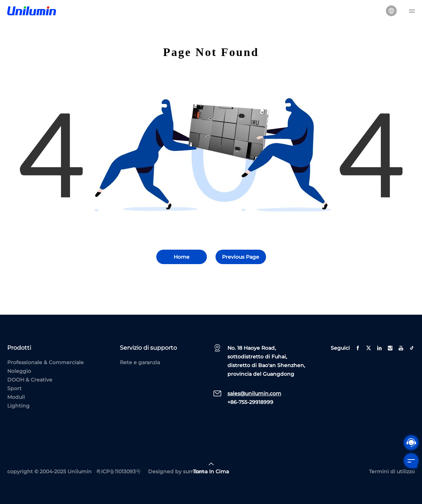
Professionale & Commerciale (45, 362)
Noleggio (19, 371)
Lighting (18, 406)
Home (182, 257)
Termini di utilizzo (392, 471)
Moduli (16, 397)
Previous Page (241, 257)
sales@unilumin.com (254, 393)
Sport (14, 388)
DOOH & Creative (30, 380)
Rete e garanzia (140, 362)
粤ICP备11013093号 (118, 471)
